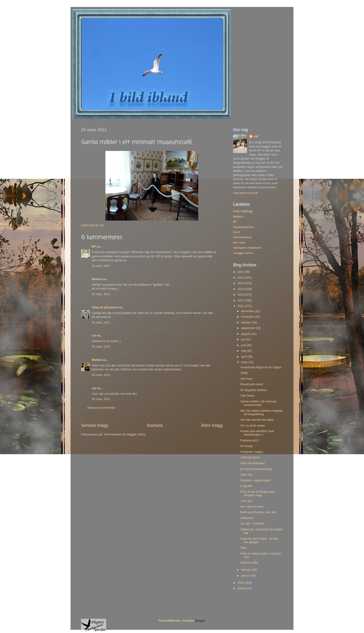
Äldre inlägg (212, 425)
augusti (246, 334)
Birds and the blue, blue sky (258, 512)
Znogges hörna (243, 253)
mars (245, 362)
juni (244, 345)
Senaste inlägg (95, 425)
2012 (241, 300)
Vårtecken (247, 518)
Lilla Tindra (247, 396)
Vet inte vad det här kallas (257, 420)
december (248, 311)
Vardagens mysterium (247, 248)
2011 (241, 306)
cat (94, 336)
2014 (241, 289)
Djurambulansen (244, 227)
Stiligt (244, 373)
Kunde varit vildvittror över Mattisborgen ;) (257, 433)
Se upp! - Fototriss (252, 524)
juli (243, 339)
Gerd (236, 232)
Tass (243, 548)
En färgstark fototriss (254, 390)
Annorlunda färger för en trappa (261, 367)
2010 (241, 583)
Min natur (239, 243)
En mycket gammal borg (256, 469)
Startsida (155, 425)
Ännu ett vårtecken (252, 463)
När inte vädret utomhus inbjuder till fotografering (262, 413)
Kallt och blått (249, 563)
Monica (97, 279)
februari (247, 570)
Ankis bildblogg (243, 211)
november (248, 317)
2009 (241, 588)
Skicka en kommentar (101, 408)
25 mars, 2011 (101, 266)
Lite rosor (246, 379)
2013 (241, 295)
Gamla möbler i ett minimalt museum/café (258, 403)
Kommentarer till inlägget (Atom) (125, 434)
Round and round (252, 384)
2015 (241, 283)
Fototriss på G (249, 440)
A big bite (246, 486)
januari (246, 576)
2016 (241, 278)
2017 (241, 272)
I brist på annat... (251, 457)
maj (244, 351)
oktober (247, 323)
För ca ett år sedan (253, 426)
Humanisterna (242, 237)
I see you (246, 501)
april (244, 357)
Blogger (200, 621)
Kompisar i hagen (252, 452)
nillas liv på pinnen (105, 307)
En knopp (246, 446)
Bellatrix (238, 217)
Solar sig (246, 475)
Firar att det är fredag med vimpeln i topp (257, 494)
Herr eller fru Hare (252, 507)
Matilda (97, 360)
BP (94, 247)
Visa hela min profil (245, 193)
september (249, 328)
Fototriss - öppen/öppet (255, 480)
